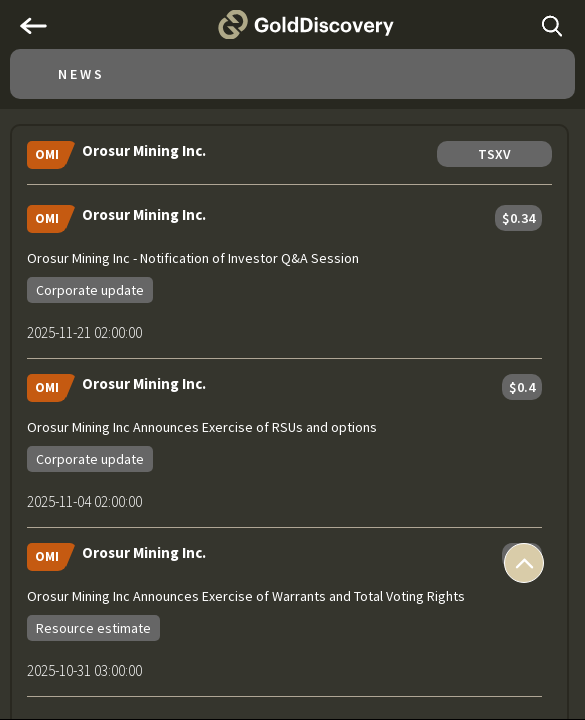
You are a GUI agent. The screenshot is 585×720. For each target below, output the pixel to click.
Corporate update (90, 290)
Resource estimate (93, 628)
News (81, 74)
